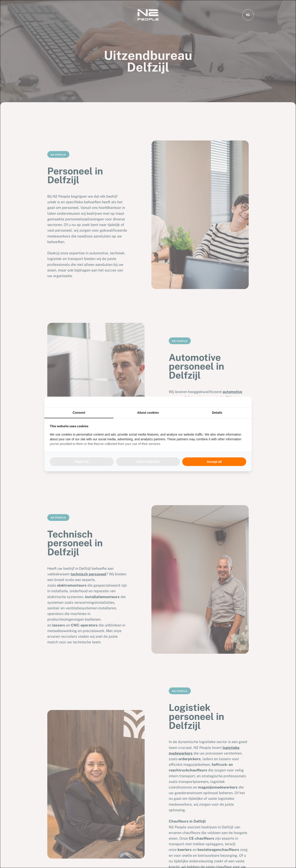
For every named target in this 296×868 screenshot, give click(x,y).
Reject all (82, 462)
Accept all (214, 462)
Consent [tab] (79, 413)
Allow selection (148, 462)
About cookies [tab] (148, 413)
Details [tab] (217, 413)
